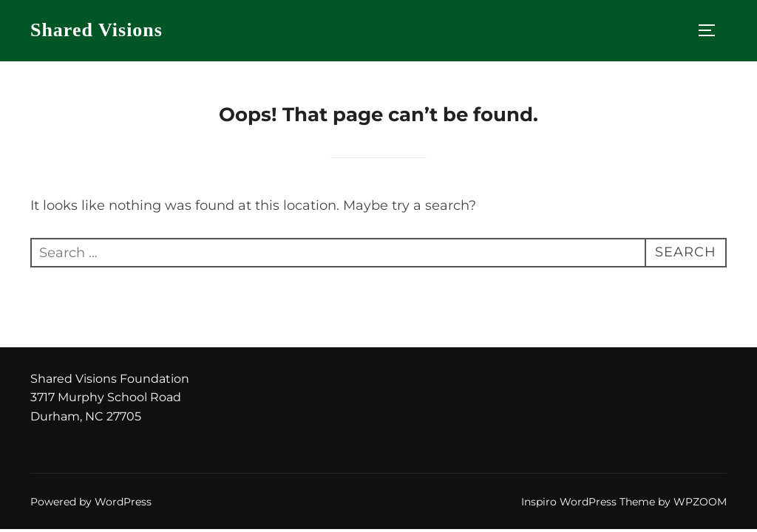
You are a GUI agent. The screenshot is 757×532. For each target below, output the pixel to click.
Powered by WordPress (91, 502)
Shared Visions (96, 30)
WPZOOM (700, 502)
